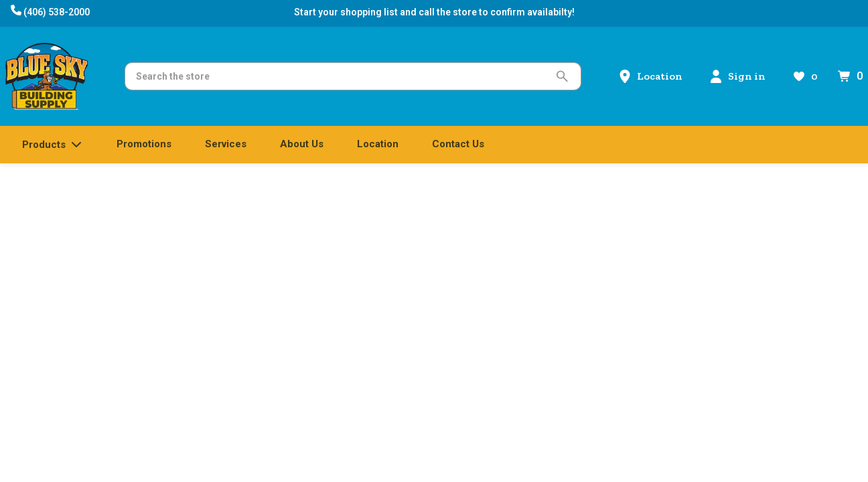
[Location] (650, 76)
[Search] (343, 76)
